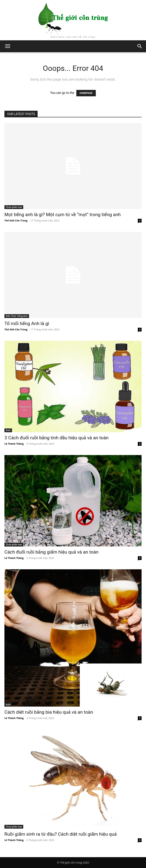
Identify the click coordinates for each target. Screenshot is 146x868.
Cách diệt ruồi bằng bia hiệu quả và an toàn (49, 712)
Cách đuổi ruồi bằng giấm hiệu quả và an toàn (51, 552)
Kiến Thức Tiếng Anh (17, 316)
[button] (140, 46)
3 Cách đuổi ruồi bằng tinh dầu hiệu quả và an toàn (57, 438)
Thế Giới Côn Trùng (16, 220)
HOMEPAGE (86, 93)
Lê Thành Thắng (14, 444)
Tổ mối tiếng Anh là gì (27, 324)
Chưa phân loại (14, 207)
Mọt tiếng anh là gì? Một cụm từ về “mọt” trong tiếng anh (63, 215)
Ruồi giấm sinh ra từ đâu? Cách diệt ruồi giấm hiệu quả (61, 834)
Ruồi (8, 430)
